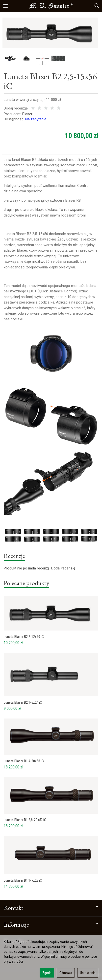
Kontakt (51, 908)
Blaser (27, 114)
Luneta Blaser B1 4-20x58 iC (24, 761)
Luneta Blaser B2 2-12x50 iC (24, 637)
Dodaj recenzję (63, 568)
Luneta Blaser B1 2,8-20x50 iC (25, 820)
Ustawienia (88, 973)
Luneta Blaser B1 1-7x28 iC (23, 880)
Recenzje (14, 556)
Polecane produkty (26, 583)
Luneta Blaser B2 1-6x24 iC (23, 702)
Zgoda (47, 973)
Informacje (51, 925)
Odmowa (66, 973)
